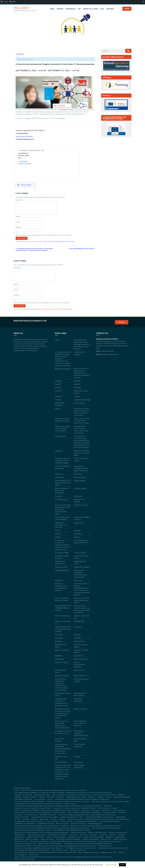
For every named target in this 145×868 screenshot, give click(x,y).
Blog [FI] (58, 389)
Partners (110, 9)
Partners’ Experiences (63, 621)
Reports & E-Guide (91, 9)
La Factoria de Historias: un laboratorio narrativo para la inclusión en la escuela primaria (63, 550)
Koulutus (77, 542)
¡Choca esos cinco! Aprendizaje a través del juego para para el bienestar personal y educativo (82, 349)
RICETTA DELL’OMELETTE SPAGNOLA (79, 669)
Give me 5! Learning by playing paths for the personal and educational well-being (63, 514)
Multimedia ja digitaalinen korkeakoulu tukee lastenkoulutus (81, 578)
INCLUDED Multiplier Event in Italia (82, 251)
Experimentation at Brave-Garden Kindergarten (62, 495)
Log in (127, 9)
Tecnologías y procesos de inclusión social (63, 737)
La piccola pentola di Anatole (81, 562)
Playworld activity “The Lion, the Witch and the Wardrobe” (63, 634)
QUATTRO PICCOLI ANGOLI (61, 651)
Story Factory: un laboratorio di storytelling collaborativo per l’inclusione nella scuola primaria (61, 689)
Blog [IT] (77, 389)
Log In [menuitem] (6, 2)
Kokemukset (78, 539)
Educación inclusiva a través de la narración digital (82, 458)
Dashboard (59, 456)
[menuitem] (2, 2)
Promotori (77, 643)
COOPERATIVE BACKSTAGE (60, 409)
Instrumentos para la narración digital (62, 523)
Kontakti (58, 542)
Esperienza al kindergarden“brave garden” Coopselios (81, 473)
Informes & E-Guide (81, 510)
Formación (59, 501)
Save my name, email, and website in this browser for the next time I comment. (44, 238)
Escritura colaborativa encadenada (63, 472)
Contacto (77, 401)
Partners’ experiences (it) (63, 627)
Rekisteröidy (59, 664)
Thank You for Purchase (60, 745)
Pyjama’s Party (79, 646)
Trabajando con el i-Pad (62, 762)
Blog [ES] (77, 386)
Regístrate (59, 660)
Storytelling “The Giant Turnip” (63, 699)
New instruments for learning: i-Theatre (62, 604)
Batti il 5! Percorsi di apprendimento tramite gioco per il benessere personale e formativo (82, 378)
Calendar (58, 392)
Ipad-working (79, 528)
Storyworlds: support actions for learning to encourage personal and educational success (63, 718)
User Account (79, 767)
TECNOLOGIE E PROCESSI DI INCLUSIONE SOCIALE (81, 738)
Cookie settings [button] (111, 865)
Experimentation (80, 485)
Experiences (71, 9)
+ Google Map (23, 161)
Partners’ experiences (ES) (82, 622)
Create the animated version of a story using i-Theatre (62, 433)
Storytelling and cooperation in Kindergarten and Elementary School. (62, 707)
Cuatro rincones (60, 441)
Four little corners (61, 504)
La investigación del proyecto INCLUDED (81, 546)
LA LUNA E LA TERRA (62, 557)
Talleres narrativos (80, 714)
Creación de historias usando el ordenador (62, 424)
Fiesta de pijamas (80, 493)
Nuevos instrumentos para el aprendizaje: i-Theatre (82, 605)
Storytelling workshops (78, 705)
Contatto (58, 405)
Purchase (58, 646)
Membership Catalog (81, 572)
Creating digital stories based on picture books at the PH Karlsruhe (81, 434)
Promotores (59, 643)
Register (122, 327)
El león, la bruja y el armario (81, 464)
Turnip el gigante (61, 767)
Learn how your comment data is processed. (59, 244)
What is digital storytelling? (79, 771)
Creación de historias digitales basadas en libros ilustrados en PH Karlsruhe (81, 417)
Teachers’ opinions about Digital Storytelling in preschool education (62, 729)
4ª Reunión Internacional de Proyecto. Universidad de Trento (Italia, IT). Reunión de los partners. (34, 252)
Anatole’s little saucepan (79, 358)
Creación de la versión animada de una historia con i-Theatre (82, 426)
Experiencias (59, 482)
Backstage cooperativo (63, 374)
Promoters (78, 639)
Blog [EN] (58, 386)
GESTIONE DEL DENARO (79, 505)
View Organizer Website (24, 136)
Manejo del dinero (61, 572)
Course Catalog (79, 408)
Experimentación (80, 482)
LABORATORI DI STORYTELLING (60, 567)
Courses (58, 413)
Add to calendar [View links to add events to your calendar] (26, 185)
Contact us (59, 401)
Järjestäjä (77, 535)
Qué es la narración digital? (81, 651)
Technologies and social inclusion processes (80, 728)
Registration (78, 660)
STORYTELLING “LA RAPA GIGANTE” (80, 699)
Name (18, 219)
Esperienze (59, 479)
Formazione (78, 501)
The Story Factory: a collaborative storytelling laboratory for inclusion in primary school (63, 754)
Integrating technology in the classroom (61, 530)
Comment (20, 200)
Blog (102, 9)
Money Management (62, 575)
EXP (79, 9)
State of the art (79, 675)
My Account (59, 585)
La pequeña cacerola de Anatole (62, 562)
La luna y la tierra (80, 557)
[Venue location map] (62, 162)
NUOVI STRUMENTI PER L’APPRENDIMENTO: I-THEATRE (63, 613)
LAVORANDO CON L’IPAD (80, 567)
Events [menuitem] (12, 2)
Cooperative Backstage (82, 405)
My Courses (78, 585)
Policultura (78, 632)
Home (52, 9)
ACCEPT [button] (122, 865)
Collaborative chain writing (81, 397)
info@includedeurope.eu (110, 359)
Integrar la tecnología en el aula (82, 523)
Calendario (78, 392)
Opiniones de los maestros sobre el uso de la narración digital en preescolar (82, 614)
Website (18, 230)
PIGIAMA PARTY (79, 626)
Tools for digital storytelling (79, 750)
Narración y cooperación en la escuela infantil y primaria (61, 592)
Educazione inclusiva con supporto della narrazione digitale (62, 465)
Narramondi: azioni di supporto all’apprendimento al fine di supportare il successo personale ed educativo (82, 594)
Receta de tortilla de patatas (81, 656)
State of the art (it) (80, 680)
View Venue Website (25, 164)
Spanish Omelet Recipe (61, 676)
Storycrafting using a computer (81, 685)
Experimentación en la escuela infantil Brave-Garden (63, 488)
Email (18, 224)
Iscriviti (58, 535)
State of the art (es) (62, 680)
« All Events (20, 54)
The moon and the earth (80, 745)
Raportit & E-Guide (62, 655)
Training (60, 9)
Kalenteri (58, 539)
